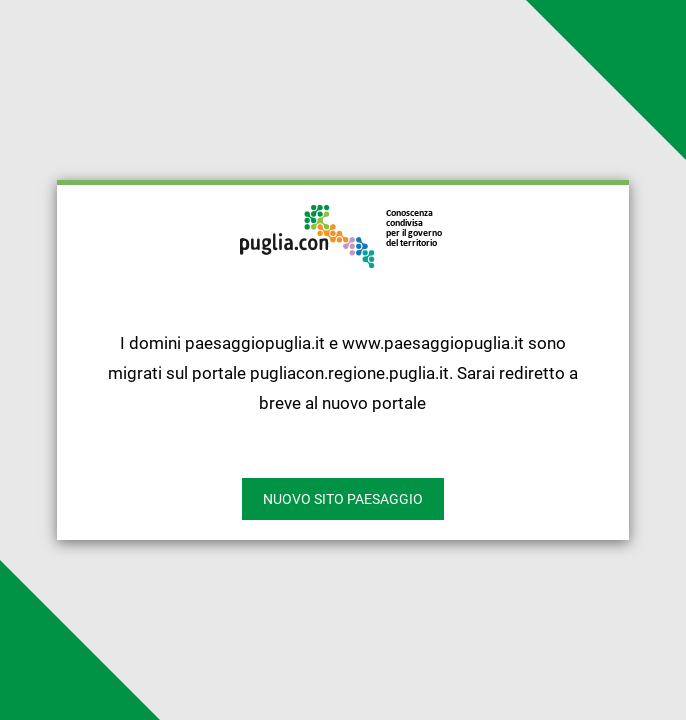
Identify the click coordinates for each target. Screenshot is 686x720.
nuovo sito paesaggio (343, 499)
